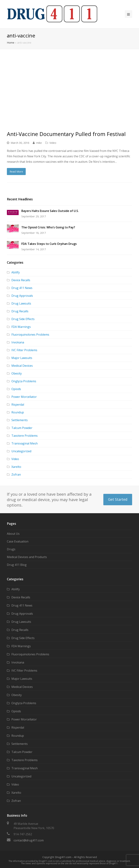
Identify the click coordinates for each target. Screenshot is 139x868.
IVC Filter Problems (24, 350)
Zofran (16, 475)
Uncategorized (21, 451)
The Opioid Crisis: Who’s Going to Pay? (48, 227)
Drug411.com (63, 857)
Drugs (11, 549)
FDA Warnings (21, 327)
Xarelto (16, 467)
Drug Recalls (20, 311)
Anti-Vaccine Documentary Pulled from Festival (66, 134)
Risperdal (18, 405)
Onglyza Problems (24, 381)
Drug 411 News (22, 288)
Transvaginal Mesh (25, 443)
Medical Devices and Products (27, 557)
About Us (13, 534)
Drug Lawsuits (21, 303)
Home (11, 43)
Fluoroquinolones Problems (30, 335)
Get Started (118, 499)
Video (53, 143)
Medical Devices (22, 366)
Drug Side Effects (23, 319)
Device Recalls (21, 280)
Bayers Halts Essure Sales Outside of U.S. (50, 211)
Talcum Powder (22, 428)
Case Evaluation (18, 541)
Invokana (18, 342)
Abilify (16, 272)
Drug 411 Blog (17, 565)
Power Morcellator (24, 397)
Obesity (17, 373)
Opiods (16, 389)
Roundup (18, 412)
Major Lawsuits (22, 358)
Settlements (20, 420)
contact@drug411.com (29, 840)
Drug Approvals (22, 296)
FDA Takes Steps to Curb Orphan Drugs (49, 244)
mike (39, 143)
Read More (16, 171)
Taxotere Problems (25, 436)
